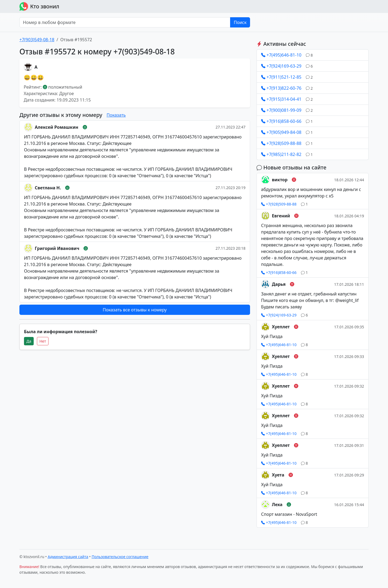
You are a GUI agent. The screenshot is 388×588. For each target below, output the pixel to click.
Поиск (240, 22)
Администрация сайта (68, 557)
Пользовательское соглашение (120, 557)
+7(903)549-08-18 (37, 40)
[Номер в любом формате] (125, 22)
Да (29, 341)
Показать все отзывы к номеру (135, 310)
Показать (116, 115)
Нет (43, 341)
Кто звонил (39, 6)
